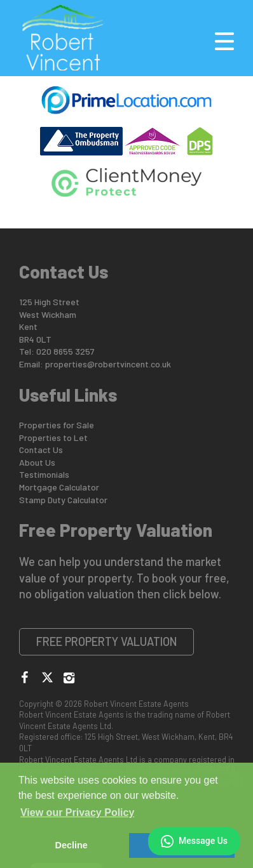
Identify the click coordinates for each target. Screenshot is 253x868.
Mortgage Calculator (59, 487)
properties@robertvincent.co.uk (108, 364)
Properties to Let (53, 437)
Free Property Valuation (107, 641)
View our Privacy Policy (77, 812)
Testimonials (44, 474)
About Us (37, 462)
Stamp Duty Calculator (63, 500)
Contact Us (41, 450)
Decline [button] (72, 845)
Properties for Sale (57, 425)
